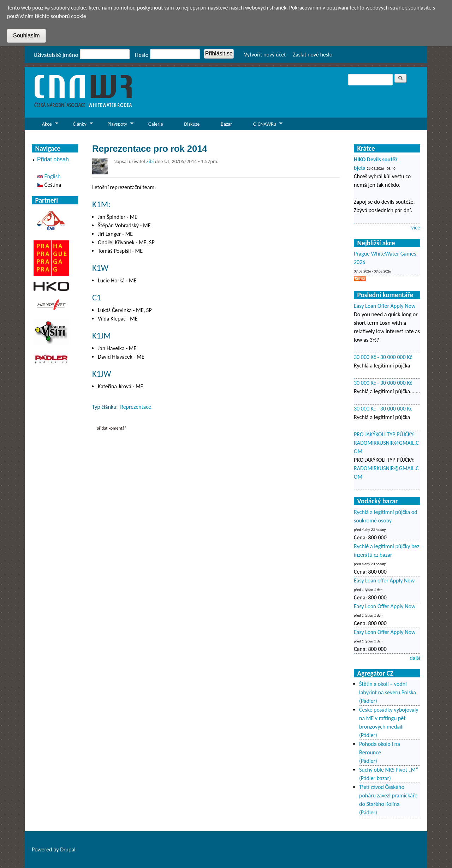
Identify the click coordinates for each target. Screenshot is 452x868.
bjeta (360, 168)
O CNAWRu (263, 125)
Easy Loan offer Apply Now (384, 580)
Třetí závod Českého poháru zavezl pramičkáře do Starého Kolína (388, 795)
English (49, 176)
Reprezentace (136, 407)
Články (78, 125)
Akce (45, 125)
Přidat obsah (53, 159)
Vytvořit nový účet (265, 55)
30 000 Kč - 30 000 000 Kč (383, 357)
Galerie (156, 124)
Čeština (49, 185)
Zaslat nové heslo (313, 55)
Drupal (68, 849)
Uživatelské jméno (56, 55)
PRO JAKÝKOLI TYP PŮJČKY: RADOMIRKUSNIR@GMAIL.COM (386, 443)
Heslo (142, 55)
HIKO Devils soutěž (376, 159)
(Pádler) (368, 701)
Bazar (226, 124)
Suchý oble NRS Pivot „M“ (389, 770)
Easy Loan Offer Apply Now (385, 306)
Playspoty (115, 125)
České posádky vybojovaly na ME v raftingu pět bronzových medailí (389, 718)
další (415, 658)
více (416, 228)
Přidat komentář (111, 428)
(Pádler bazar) (375, 778)
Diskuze (192, 124)
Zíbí (150, 161)
